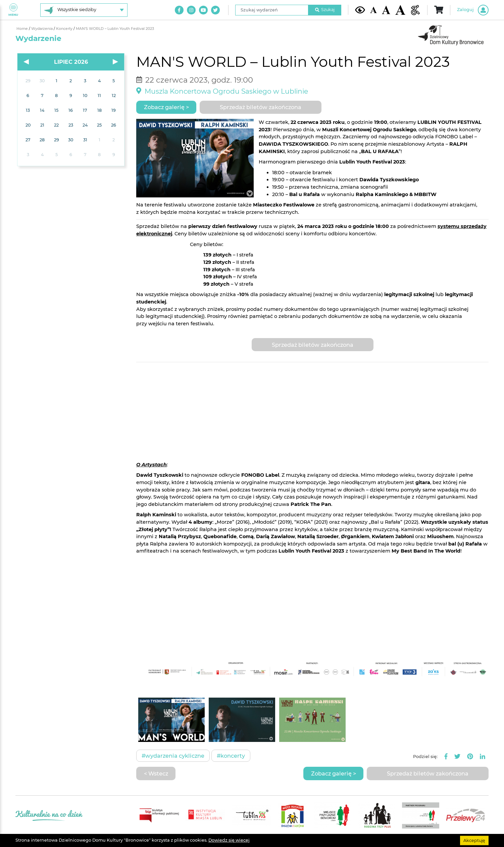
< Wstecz (156, 773)
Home (23, 29)
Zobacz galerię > (166, 107)
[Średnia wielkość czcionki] (386, 10)
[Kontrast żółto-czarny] (360, 10)
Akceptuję (474, 840)
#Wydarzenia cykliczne (173, 756)
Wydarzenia (42, 29)
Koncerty (65, 29)
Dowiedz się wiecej (229, 840)
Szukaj (325, 10)
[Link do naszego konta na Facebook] (179, 10)
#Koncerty (231, 756)
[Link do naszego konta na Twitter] (215, 10)
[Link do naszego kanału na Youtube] (203, 10)
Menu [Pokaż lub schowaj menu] (13, 10)
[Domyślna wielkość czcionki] (373, 10)
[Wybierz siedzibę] (84, 10)
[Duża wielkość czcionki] (400, 10)
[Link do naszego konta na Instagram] (191, 10)
